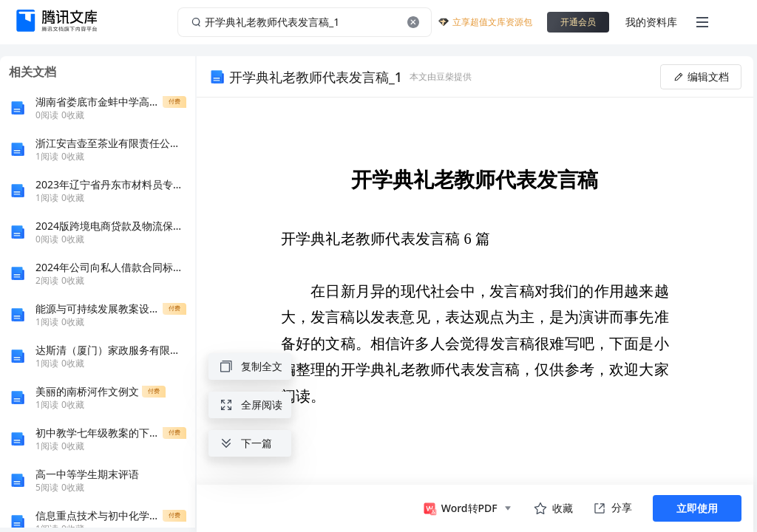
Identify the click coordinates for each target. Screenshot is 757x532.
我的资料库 (651, 22)
